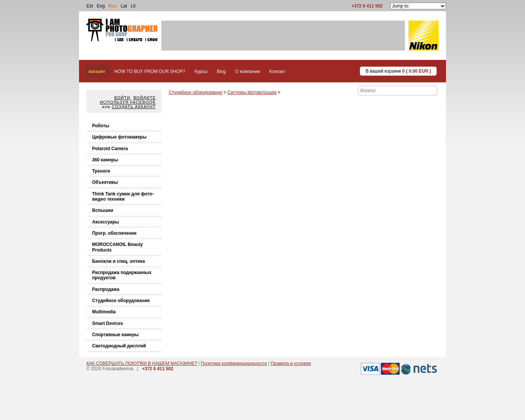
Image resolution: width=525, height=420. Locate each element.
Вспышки (103, 210)
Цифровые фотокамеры (119, 137)
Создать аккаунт (134, 107)
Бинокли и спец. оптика (119, 261)
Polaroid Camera (110, 149)
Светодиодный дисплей (119, 346)
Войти (122, 98)
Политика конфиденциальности (234, 363)
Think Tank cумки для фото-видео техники (123, 197)
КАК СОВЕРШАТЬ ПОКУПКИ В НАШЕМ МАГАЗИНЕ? (142, 363)
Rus (113, 6)
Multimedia (104, 312)
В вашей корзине (398, 71)
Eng (101, 6)
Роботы (101, 126)
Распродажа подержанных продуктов (122, 275)
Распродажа (106, 289)
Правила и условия (291, 363)
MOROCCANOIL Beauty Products (117, 247)
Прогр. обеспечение (114, 233)
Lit (133, 6)
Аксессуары (106, 222)
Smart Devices (108, 323)
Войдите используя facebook (128, 100)
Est (90, 6)
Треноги (101, 171)
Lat (124, 6)
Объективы (105, 182)
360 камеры (105, 160)
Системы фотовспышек (252, 92)
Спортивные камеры (115, 335)
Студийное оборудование (121, 301)
